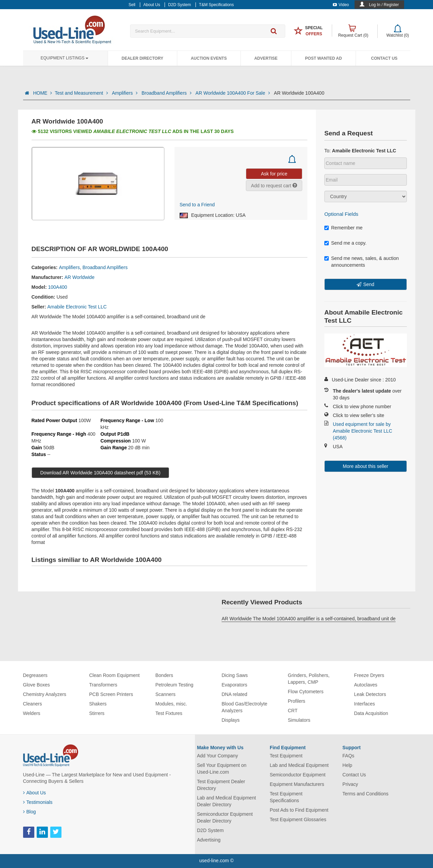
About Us (35, 793)
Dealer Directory (142, 58)
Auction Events (209, 58)
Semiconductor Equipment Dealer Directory (225, 817)
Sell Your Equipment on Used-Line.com (222, 769)
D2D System (210, 830)
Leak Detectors (370, 694)
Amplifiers (125, 93)
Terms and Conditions (365, 794)
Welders (32, 713)
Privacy (350, 784)
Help (347, 765)
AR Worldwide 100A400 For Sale (233, 93)
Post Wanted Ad (323, 58)
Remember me (344, 228)
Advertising (209, 840)
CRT (293, 711)
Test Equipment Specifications (286, 797)
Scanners (166, 694)
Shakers (98, 704)
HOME (42, 93)
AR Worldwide (79, 277)
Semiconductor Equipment (297, 775)
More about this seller (365, 466)
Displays (231, 720)
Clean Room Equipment (115, 675)
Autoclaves (366, 685)
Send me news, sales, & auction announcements (362, 262)
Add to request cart (274, 186)
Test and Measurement (82, 93)
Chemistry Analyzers (45, 694)
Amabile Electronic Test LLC (77, 307)
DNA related (234, 694)
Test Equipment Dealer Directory (221, 785)
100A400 (58, 287)
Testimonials (38, 802)
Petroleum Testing (175, 685)
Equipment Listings (65, 58)
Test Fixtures (169, 713)
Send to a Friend (197, 205)
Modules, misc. (171, 704)
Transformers (103, 685)
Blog (30, 812)
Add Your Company (218, 756)
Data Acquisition (371, 713)
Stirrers (97, 713)
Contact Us (384, 58)
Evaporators (234, 685)
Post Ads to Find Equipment (299, 810)
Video (341, 5)
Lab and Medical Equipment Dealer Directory (227, 801)
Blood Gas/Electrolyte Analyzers (245, 707)
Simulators (299, 720)
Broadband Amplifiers (167, 93)
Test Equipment (286, 756)
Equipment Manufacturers (297, 784)
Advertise (266, 58)
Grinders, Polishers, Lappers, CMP (309, 679)
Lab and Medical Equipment (299, 765)
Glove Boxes (37, 685)
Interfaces (365, 704)
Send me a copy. (345, 243)
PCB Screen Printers (111, 694)
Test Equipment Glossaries (298, 819)
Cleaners (33, 704)
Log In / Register (384, 5)
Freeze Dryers (369, 675)
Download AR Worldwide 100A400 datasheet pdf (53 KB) (101, 473)
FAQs (348, 756)
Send (369, 284)
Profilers (297, 701)
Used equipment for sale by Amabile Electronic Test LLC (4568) (363, 431)
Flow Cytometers (306, 692)
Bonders (164, 675)
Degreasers (35, 675)
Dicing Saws (235, 675)
